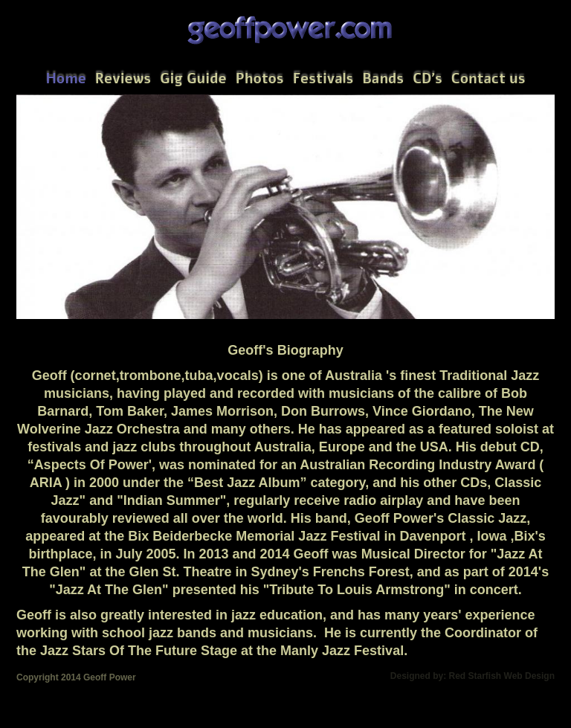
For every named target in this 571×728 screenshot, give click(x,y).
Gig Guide (193, 79)
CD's (428, 79)
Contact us (488, 79)
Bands (383, 79)
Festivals (323, 79)
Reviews (123, 79)
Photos (260, 79)
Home (65, 79)
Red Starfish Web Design (502, 676)
